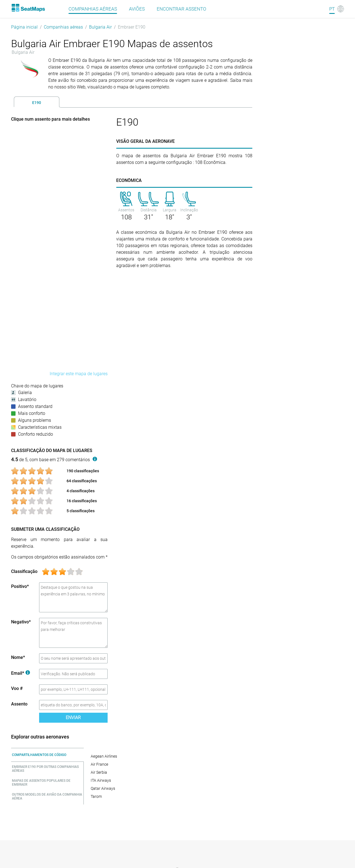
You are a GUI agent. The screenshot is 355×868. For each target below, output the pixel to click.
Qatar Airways (103, 788)
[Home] (28, 8)
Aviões (137, 9)
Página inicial (24, 27)
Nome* (18, 657)
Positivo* (20, 586)
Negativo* (21, 622)
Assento (19, 704)
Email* (21, 673)
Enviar (73, 718)
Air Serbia (99, 772)
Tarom (96, 796)
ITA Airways (101, 780)
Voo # (17, 688)
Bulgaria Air (100, 27)
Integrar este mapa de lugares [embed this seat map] (79, 374)
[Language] (337, 9)
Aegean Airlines (104, 756)
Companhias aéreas (63, 27)
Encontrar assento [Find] (182, 9)
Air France (99, 764)
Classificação (24, 571)
